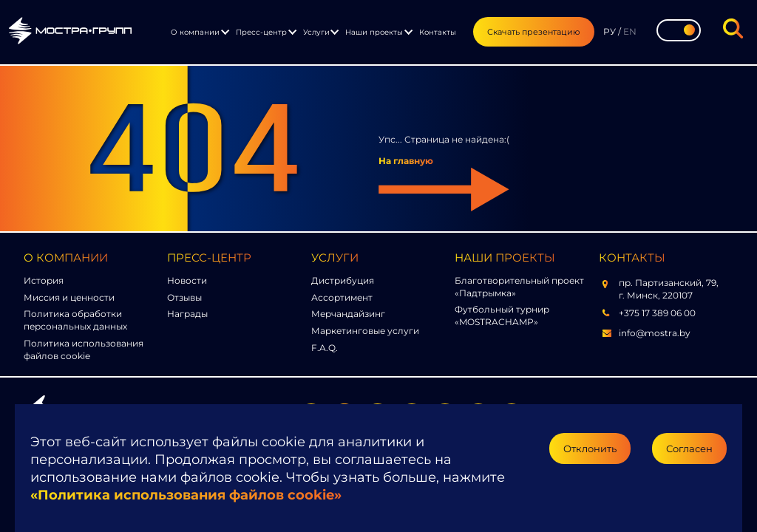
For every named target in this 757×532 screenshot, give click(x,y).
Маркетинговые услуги (365, 331)
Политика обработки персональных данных (75, 320)
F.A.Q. (325, 348)
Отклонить (590, 449)
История (44, 280)
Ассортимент (342, 297)
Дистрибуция (343, 280)
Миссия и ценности (69, 297)
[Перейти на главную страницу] (70, 33)
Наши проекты (374, 32)
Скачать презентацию (534, 32)
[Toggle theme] (679, 30)
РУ (610, 31)
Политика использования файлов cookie (84, 349)
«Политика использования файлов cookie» (186, 495)
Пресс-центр (261, 32)
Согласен (689, 449)
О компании (195, 32)
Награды (187, 314)
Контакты (438, 32)
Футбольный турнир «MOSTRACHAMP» (502, 316)
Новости (187, 280)
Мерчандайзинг (348, 314)
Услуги (316, 32)
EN (630, 31)
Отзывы (184, 297)
